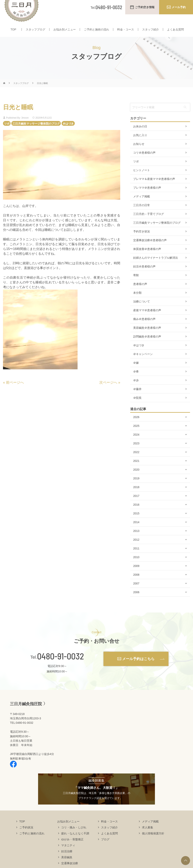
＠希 (136, 379)
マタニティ (68, 853)
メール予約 (179, 7)
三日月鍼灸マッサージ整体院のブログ (36, 131)
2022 (136, 460)
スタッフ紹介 (151, 29)
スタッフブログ (35, 29)
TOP (13, 29)
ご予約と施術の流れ (96, 29)
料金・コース (126, 29)
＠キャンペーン (143, 362)
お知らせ (139, 152)
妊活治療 (67, 859)
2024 (136, 442)
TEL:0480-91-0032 (22, 730)
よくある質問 (175, 29)
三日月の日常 (142, 213)
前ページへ (15, 390)
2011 (136, 556)
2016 (136, 512)
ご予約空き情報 (145, 7)
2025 (136, 434)
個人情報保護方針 (153, 841)
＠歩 (136, 388)
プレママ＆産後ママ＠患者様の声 (154, 187)
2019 (136, 486)
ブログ (105, 847)
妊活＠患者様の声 (144, 274)
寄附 (136, 283)
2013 (136, 539)
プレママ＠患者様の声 (147, 195)
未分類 (137, 300)
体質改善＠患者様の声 (147, 257)
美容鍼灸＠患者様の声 (147, 335)
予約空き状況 (142, 239)
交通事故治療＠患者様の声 (150, 248)
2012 (136, 547)
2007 (136, 591)
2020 (136, 477)
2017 (136, 504)
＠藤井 (137, 397)
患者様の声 (140, 292)
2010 (136, 565)
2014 (136, 530)
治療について (142, 309)
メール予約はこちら (138, 666)
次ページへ (108, 390)
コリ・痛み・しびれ (74, 835)
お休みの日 (140, 134)
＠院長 (137, 406)
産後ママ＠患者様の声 (147, 318)
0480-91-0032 (61, 664)
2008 (136, 582)
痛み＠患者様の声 (144, 327)
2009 (136, 574)
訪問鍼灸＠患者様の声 (147, 344)
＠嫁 (136, 371)
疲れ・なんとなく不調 (75, 841)
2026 (136, 425)
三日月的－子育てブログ (149, 222)
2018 (136, 495)
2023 (136, 451)
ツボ (7, 131)
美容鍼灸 (67, 865)
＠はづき (68, 131)
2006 (136, 600)
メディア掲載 (142, 204)
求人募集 (148, 835)
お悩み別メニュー (65, 29)
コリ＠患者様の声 (144, 160)
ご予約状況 (26, 835)
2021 (136, 469)
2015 (136, 521)
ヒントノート (142, 178)
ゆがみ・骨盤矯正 (72, 847)
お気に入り (140, 143)
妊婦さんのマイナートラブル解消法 (156, 265)
